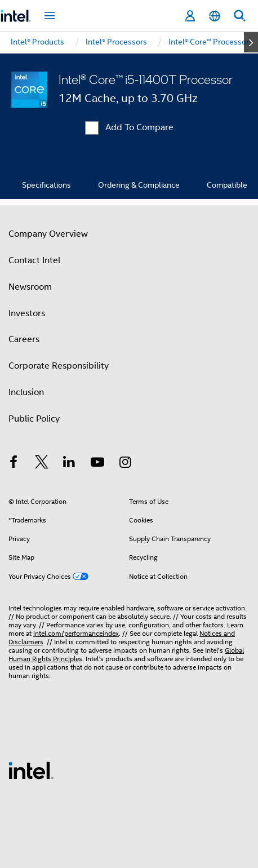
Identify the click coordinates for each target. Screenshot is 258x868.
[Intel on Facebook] (14, 464)
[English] (215, 16)
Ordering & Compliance (139, 185)
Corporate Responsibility (59, 366)
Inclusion (26, 392)
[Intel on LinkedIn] (69, 464)
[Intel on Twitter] (42, 464)
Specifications (46, 185)
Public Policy (34, 419)
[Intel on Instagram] (125, 464)
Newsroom (30, 287)
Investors (27, 313)
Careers (24, 339)
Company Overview (48, 234)
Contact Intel (34, 260)
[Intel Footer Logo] (31, 770)
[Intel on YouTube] (97, 464)
